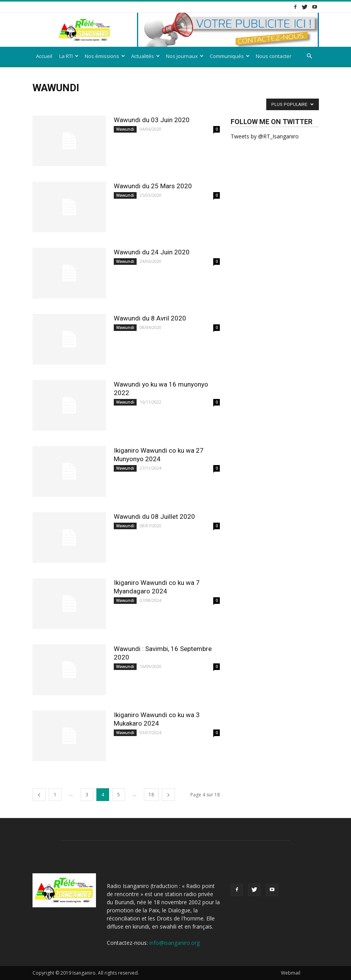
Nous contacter (274, 56)
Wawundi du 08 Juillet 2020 (154, 516)
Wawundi (125, 129)
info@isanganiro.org (175, 943)
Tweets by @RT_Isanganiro (265, 136)
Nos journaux (185, 56)
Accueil (44, 56)
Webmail (291, 973)
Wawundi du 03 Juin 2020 (152, 120)
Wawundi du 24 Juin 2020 (152, 252)
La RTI (69, 56)
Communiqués (230, 56)
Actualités (146, 56)
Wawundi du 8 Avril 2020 (150, 318)
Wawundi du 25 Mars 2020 (153, 186)
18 (151, 795)
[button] (310, 56)
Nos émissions (105, 56)
